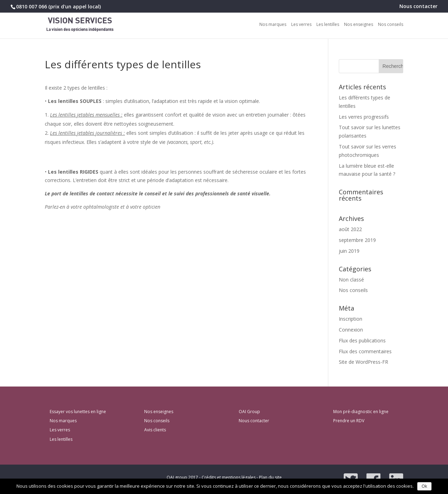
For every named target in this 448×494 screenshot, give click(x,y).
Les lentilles (328, 25)
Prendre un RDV (349, 421)
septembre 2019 (357, 240)
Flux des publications (362, 340)
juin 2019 (349, 251)
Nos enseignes (359, 25)
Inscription (351, 319)
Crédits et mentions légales (229, 477)
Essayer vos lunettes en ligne (78, 412)
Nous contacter (418, 7)
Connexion (351, 330)
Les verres (301, 25)
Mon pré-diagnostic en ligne (361, 412)
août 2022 (350, 229)
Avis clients (155, 430)
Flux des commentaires (365, 351)
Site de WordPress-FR (363, 362)
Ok (424, 486)
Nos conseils (391, 25)
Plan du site (270, 477)
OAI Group (249, 412)
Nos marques (273, 25)
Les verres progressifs (364, 117)
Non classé (351, 280)
